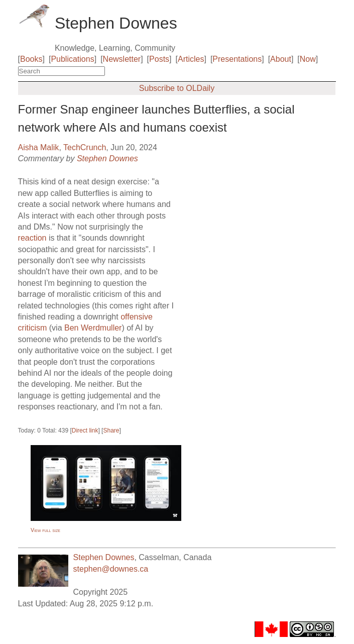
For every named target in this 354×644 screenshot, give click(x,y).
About (281, 59)
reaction (32, 238)
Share (111, 431)
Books (31, 59)
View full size (45, 530)
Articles (191, 59)
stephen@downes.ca (111, 569)
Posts (159, 59)
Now (308, 59)
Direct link (85, 431)
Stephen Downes (107, 158)
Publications (72, 59)
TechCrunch (85, 147)
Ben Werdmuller (93, 328)
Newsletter (122, 59)
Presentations (237, 59)
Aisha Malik (39, 147)
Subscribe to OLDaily (177, 88)
